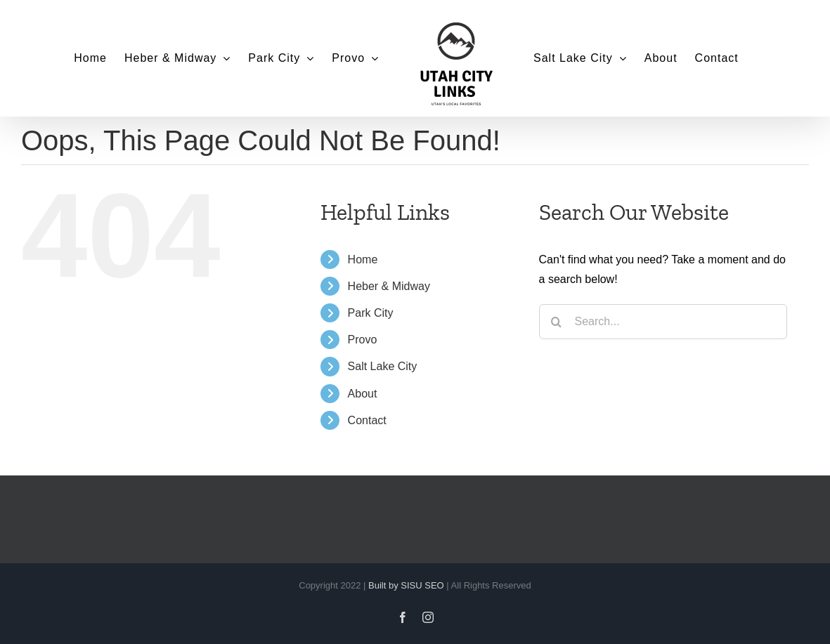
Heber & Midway (389, 286)
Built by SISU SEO (406, 585)
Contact (367, 420)
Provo (363, 340)
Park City (371, 313)
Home (363, 259)
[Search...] (663, 322)
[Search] (557, 322)
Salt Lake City (383, 366)
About (363, 394)
